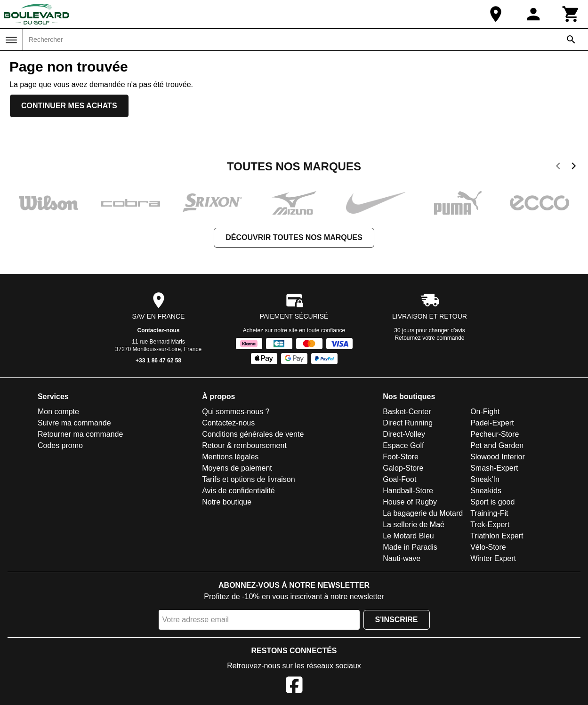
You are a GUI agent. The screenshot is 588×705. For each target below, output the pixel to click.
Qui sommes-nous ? (236, 412)
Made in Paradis (410, 547)
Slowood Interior (498, 457)
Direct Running (408, 423)
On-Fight (485, 412)
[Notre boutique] (496, 14)
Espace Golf (403, 445)
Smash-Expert (494, 468)
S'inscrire (397, 620)
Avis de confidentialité (238, 491)
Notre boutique (227, 502)
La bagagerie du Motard (423, 513)
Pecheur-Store (495, 434)
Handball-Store (408, 491)
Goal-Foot (399, 479)
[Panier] (571, 14)
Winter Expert (493, 558)
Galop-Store (403, 468)
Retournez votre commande (429, 338)
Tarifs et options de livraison (248, 479)
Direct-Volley (404, 434)
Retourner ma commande (80, 434)
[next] (574, 168)
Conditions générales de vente (253, 434)
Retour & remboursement (244, 445)
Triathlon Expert (497, 536)
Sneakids (486, 491)
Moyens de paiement (237, 468)
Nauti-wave (402, 558)
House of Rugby (410, 502)
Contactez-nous (159, 330)
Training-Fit (489, 513)
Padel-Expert (492, 423)
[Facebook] (294, 686)
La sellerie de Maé (414, 525)
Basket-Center (407, 412)
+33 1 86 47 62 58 (158, 361)
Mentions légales (230, 457)
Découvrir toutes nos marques (294, 237)
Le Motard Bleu (408, 536)
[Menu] (11, 40)
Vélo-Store (488, 547)
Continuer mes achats (69, 106)
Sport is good (492, 502)
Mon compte (58, 412)
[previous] (558, 168)
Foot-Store (401, 457)
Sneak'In (485, 479)
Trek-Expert (490, 525)
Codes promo (60, 445)
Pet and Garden (497, 445)
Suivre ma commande (74, 423)
